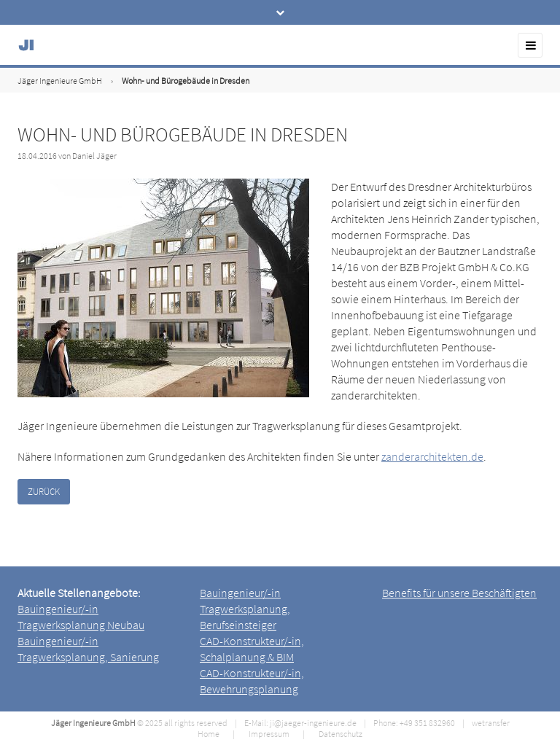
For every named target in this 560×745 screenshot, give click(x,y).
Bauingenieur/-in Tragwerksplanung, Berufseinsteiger (245, 609)
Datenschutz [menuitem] (341, 734)
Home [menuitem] (209, 734)
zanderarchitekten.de (432, 456)
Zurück (44, 492)
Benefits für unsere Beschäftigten (459, 593)
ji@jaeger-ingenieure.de (313, 723)
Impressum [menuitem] (269, 734)
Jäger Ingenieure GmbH (60, 81)
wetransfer (491, 723)
